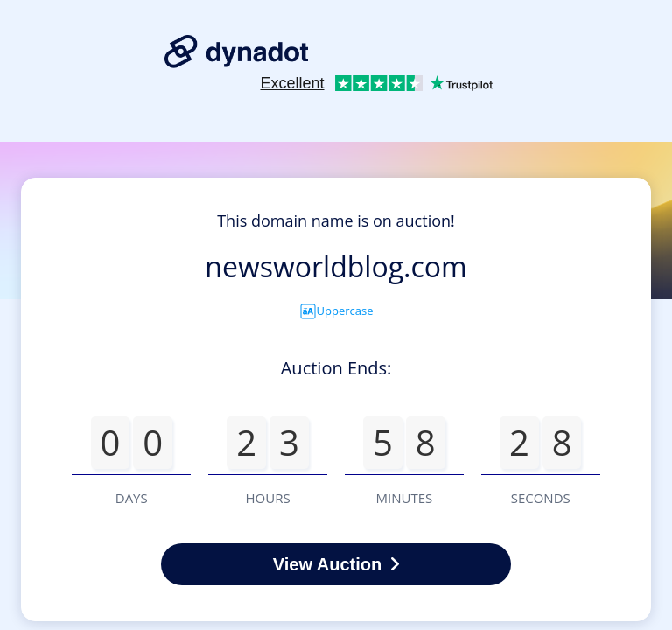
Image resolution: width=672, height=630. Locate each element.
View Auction (336, 564)
